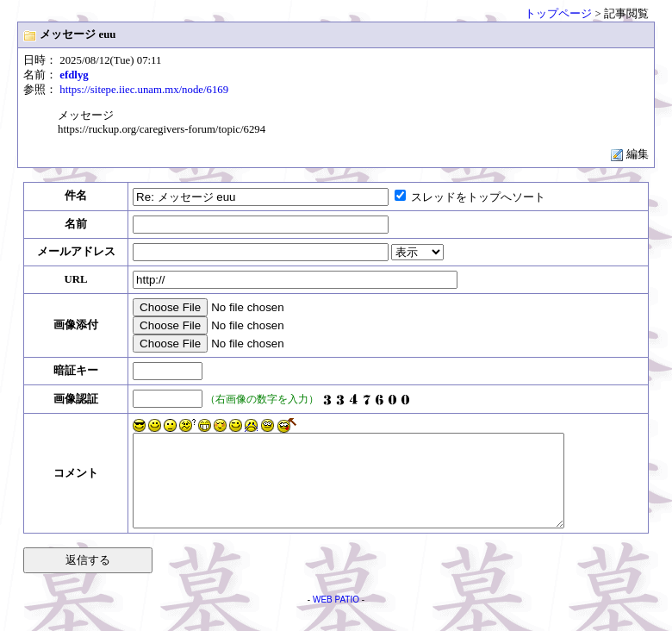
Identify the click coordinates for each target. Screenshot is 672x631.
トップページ (558, 14)
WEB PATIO (336, 618)
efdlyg (74, 75)
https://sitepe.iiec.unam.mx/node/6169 (144, 90)
